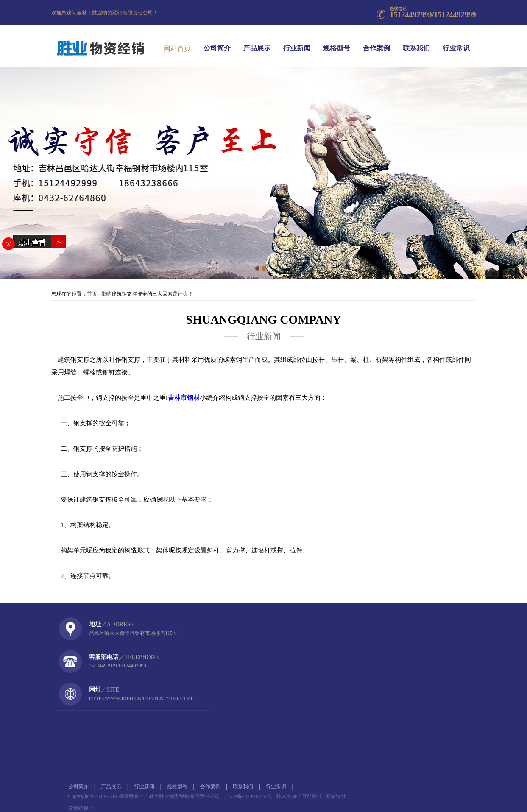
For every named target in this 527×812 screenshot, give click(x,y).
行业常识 (456, 42)
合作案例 (376, 42)
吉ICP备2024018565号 (248, 796)
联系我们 (416, 42)
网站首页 (177, 47)
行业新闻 (297, 42)
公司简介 (217, 42)
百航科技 (312, 796)
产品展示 (257, 42)
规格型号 (337, 42)
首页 (92, 294)
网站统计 (336, 796)
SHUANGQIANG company (264, 319)
